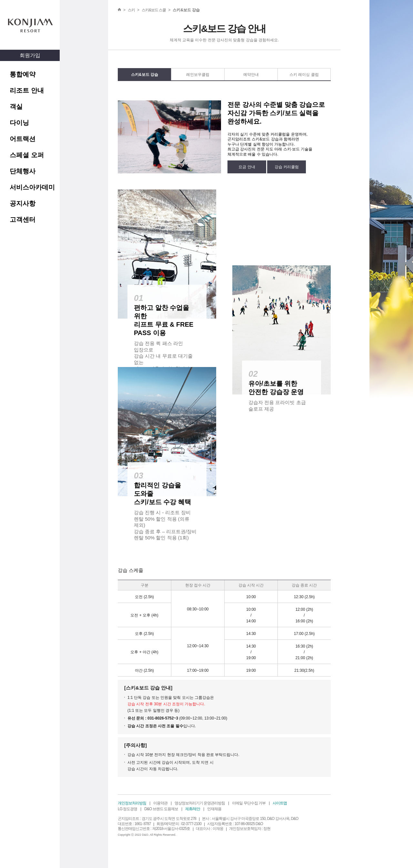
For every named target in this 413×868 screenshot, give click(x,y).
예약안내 (251, 75)
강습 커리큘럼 (287, 167)
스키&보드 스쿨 (154, 10)
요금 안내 (247, 167)
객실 (16, 107)
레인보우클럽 (198, 75)
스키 (131, 10)
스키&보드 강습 (145, 75)
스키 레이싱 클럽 (304, 75)
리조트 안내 (27, 90)
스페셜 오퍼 (27, 155)
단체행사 (23, 171)
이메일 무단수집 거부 (249, 803)
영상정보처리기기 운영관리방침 (200, 803)
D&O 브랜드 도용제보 (161, 809)
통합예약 (23, 74)
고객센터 (23, 220)
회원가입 (30, 55)
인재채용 (214, 809)
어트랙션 (23, 139)
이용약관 (160, 803)
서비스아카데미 (32, 187)
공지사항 (23, 203)
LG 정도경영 (127, 809)
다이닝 (19, 123)
